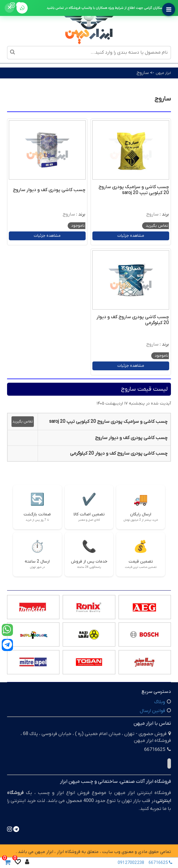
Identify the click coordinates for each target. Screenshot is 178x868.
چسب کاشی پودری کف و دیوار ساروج (49, 190)
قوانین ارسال (152, 711)
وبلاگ (160, 702)
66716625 (162, 863)
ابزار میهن (163, 73)
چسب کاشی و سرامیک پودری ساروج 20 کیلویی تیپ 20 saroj (134, 190)
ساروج (143, 73)
